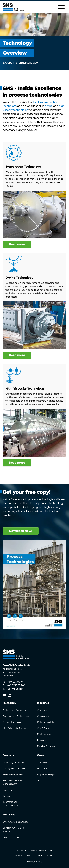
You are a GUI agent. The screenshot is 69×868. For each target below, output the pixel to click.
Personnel (43, 769)
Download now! (21, 531)
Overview (42, 710)
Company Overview (13, 763)
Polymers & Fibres (47, 722)
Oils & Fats (43, 728)
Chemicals (43, 716)
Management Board (14, 769)
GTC (29, 856)
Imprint (18, 856)
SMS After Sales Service (15, 822)
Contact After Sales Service (13, 830)
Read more (17, 244)
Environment (44, 734)
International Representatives (11, 804)
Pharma (41, 740)
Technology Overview (14, 710)
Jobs (40, 781)
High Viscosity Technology (25, 389)
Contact (7, 796)
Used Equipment (12, 838)
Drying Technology (19, 278)
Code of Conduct (46, 856)
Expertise (8, 790)
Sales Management (13, 775)
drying (49, 106)
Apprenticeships (46, 775)
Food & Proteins (46, 746)
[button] (61, 7)
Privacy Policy (34, 861)
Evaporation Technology (23, 167)
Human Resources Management (13, 782)
